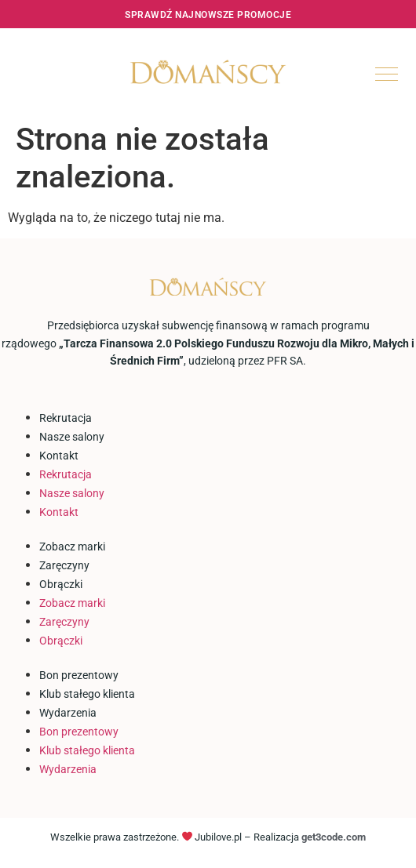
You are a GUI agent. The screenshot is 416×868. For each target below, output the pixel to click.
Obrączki (61, 584)
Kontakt (59, 456)
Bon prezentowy (79, 675)
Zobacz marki (72, 547)
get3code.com (334, 837)
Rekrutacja (66, 418)
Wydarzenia (68, 713)
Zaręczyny (64, 565)
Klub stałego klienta (87, 694)
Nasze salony (72, 437)
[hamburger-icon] (387, 74)
